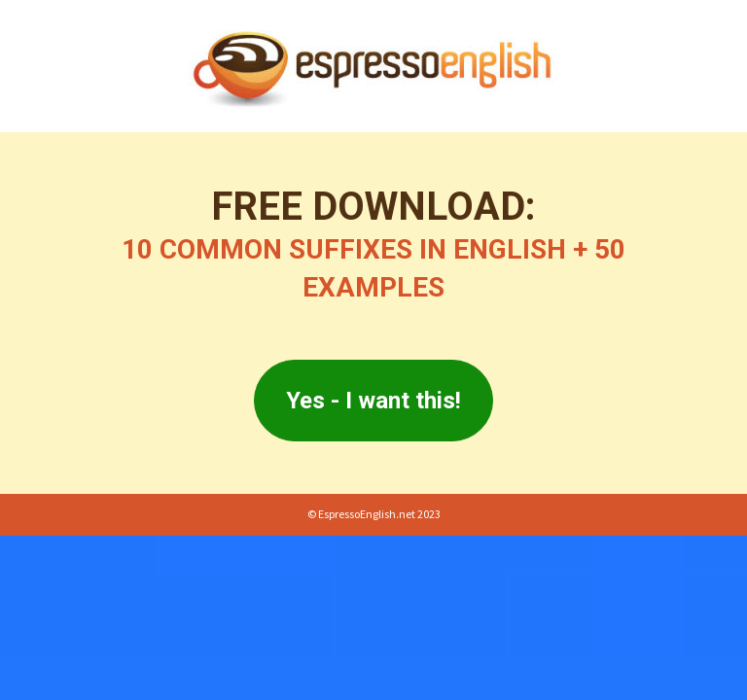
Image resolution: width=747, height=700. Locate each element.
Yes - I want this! (373, 401)
